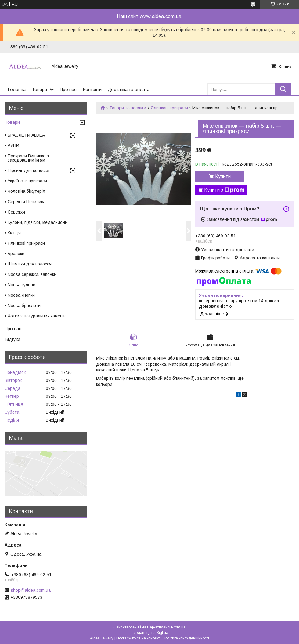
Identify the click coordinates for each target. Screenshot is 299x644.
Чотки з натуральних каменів (37, 316)
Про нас (68, 89)
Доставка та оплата (129, 89)
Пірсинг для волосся (28, 170)
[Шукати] (283, 89)
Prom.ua (178, 627)
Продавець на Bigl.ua (149, 633)
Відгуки (12, 339)
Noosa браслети (24, 306)
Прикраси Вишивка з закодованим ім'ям (28, 158)
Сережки (16, 212)
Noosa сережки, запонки (32, 274)
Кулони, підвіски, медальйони (38, 222)
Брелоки (16, 254)
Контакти (92, 89)
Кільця (14, 233)
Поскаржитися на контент (138, 638)
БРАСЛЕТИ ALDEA (26, 135)
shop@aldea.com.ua (31, 590)
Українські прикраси (27, 181)
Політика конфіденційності (186, 638)
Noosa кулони (22, 285)
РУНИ (13, 145)
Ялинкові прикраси (169, 108)
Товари (39, 89)
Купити (223, 176)
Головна (17, 89)
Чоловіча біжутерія (26, 191)
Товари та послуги (128, 108)
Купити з (224, 190)
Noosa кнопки (21, 295)
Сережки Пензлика (27, 202)
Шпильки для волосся (30, 264)
